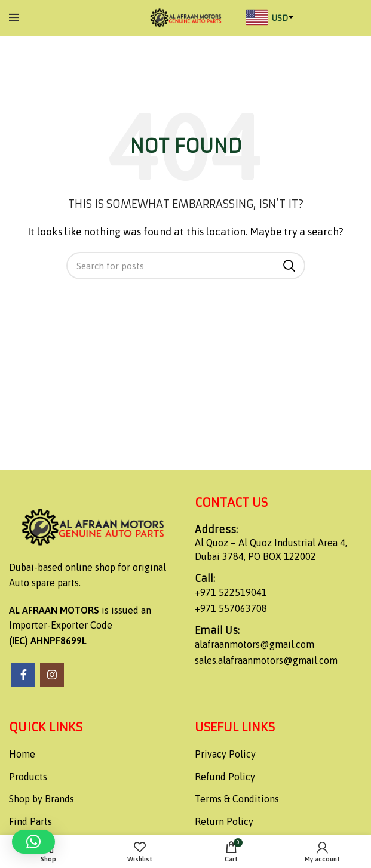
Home (22, 754)
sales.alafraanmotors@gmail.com (266, 660)
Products (28, 777)
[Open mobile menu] (14, 18)
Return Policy (224, 821)
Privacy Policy (225, 754)
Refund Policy (225, 777)
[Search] (186, 266)
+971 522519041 (231, 592)
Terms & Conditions (237, 799)
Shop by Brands (42, 799)
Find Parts (30, 821)
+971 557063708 (231, 608)
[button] (33, 842)
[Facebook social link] (23, 675)
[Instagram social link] (52, 675)
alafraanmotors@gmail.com (255, 644)
